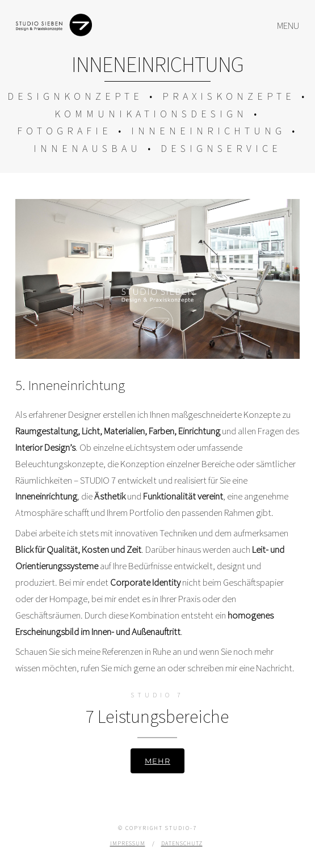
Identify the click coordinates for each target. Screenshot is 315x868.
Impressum (128, 843)
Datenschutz (182, 843)
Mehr (157, 761)
